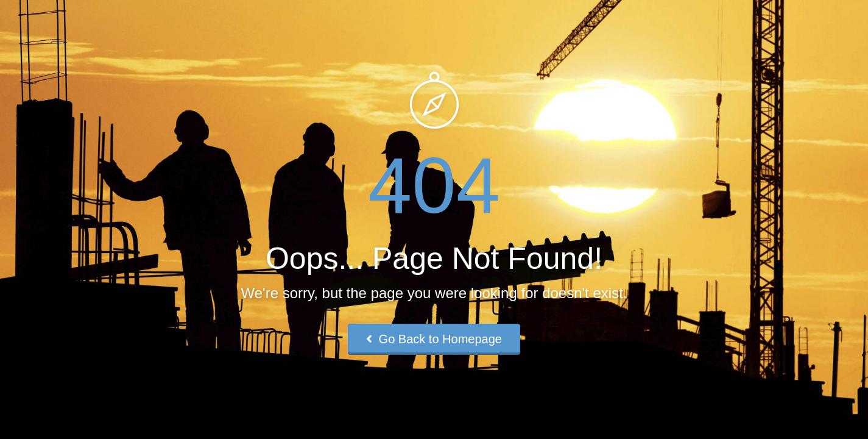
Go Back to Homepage (434, 339)
